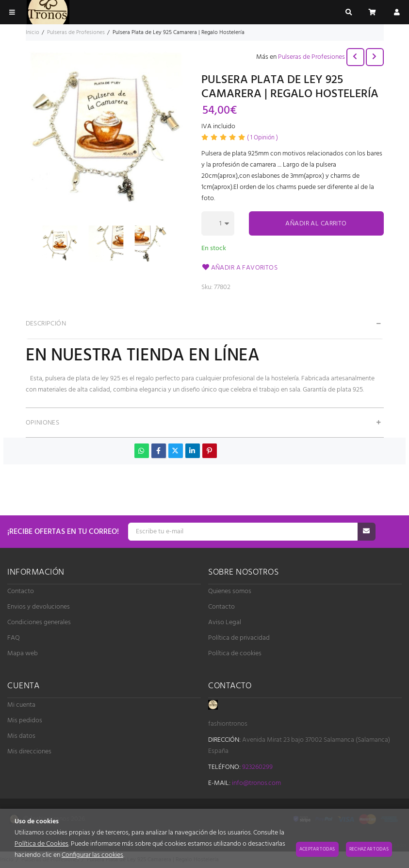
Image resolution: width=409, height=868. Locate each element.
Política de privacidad (239, 638)
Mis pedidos (25, 721)
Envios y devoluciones (39, 607)
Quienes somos (230, 591)
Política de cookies (235, 654)
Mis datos (21, 736)
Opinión (262, 138)
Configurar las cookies (92, 855)
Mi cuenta (21, 705)
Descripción (46, 324)
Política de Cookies (41, 844)
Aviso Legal (225, 622)
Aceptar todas (317, 849)
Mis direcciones (29, 752)
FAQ (14, 638)
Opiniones (43, 423)
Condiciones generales (39, 622)
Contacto (21, 591)
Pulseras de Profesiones (311, 57)
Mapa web (23, 654)
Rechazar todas (369, 849)
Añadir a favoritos (240, 268)
